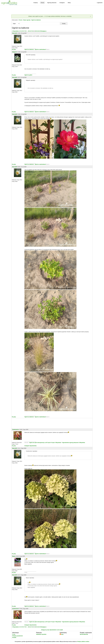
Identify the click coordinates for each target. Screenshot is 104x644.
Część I (53, 443)
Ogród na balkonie (36, 20)
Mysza (14, 556)
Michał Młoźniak (84, 634)
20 (36, 31)
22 (39, 31)
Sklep (69, 3)
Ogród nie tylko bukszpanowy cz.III (38, 443)
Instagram (62, 3)
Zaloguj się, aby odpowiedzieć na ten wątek (52, 630)
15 (28, 31)
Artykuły (36, 3)
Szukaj (64, 24)
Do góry (14, 49)
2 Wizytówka (82, 443)
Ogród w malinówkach (40, 49)
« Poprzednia (15, 31)
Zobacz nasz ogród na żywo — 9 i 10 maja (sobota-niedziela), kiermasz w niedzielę (50, 16)
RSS (62, 634)
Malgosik (15, 52)
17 (31, 31)
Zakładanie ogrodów (41, 634)
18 (33, 31)
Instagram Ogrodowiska (30, 446)
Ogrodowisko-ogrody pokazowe (70, 443)
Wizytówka (58, 443)
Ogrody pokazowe (52, 3)
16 (30, 31)
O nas (14, 634)
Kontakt (14, 637)
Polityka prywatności (18, 636)
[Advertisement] (52, 10)
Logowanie (100, 3)
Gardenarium (16, 430)
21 (37, 31)
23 (40, 31)
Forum (42, 3)
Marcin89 (15, 33)
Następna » (44, 31)
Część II (49, 443)
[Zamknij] (90, 16)
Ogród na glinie (28, 75)
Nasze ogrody (27, 20)
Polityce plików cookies (83, 642)
